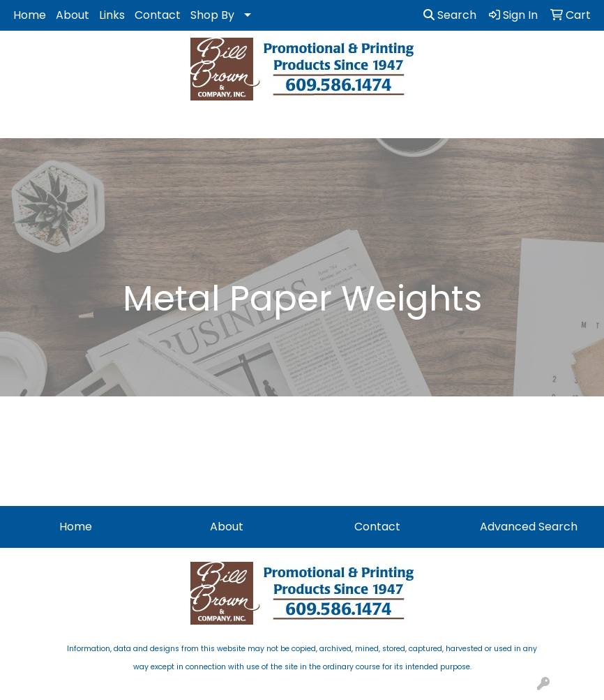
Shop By (212, 15)
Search (450, 15)
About (73, 15)
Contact (158, 15)
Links (112, 15)
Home (30, 15)
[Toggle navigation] (22, 123)
